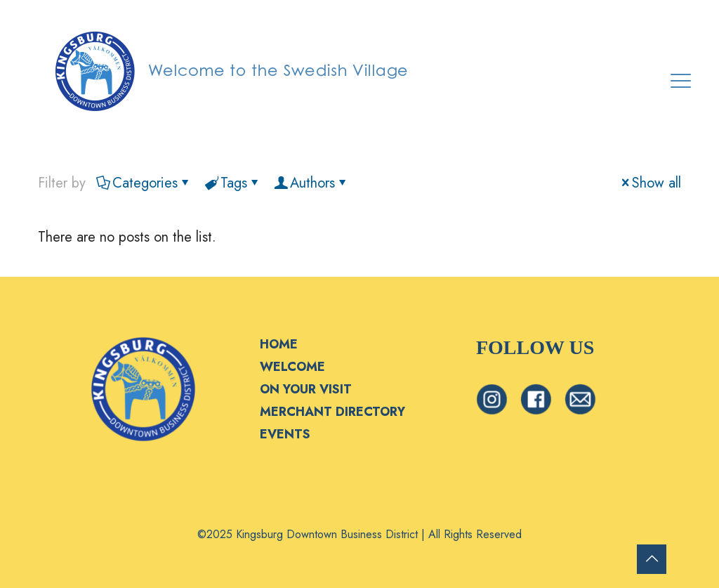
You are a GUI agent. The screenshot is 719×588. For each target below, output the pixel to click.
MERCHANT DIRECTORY (332, 412)
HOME (279, 344)
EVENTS (285, 434)
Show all (649, 183)
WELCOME (292, 367)
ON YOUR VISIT (306, 389)
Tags (233, 183)
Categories (144, 183)
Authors (311, 183)
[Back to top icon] (652, 559)
